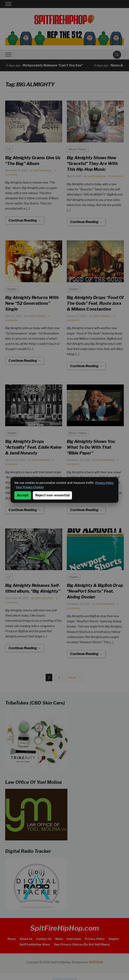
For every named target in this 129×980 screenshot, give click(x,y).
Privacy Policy (105, 483)
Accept (23, 495)
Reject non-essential (52, 495)
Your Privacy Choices (30, 487)
